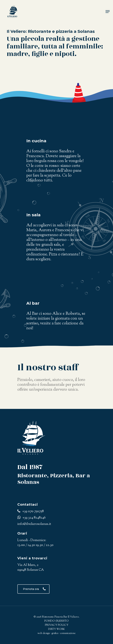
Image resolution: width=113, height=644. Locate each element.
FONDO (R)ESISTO (56, 621)
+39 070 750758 (31, 511)
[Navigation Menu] (108, 12)
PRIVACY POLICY (57, 625)
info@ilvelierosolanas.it (34, 524)
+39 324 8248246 (31, 518)
